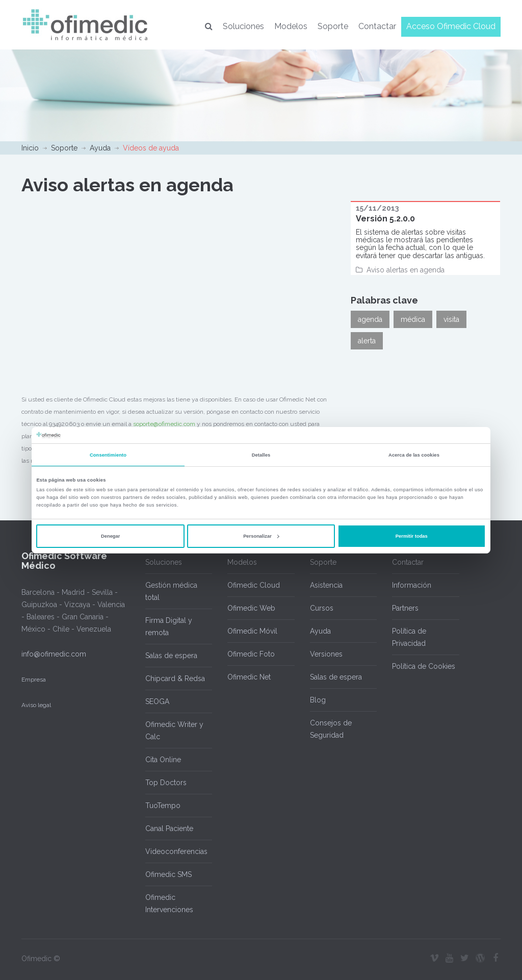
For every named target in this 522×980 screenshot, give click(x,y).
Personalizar (261, 536)
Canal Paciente (169, 828)
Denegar (110, 536)
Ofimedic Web (251, 608)
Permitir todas (412, 536)
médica (413, 319)
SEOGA (157, 701)
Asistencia (326, 585)
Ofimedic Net (249, 677)
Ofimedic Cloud (254, 585)
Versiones (326, 654)
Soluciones (243, 26)
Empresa (34, 680)
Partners (405, 608)
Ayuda (100, 148)
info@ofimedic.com (54, 654)
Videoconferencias (176, 851)
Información (412, 585)
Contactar (377, 26)
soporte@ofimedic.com (164, 424)
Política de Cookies (424, 666)
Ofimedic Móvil (252, 631)
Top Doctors (166, 783)
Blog (318, 700)
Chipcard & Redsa (175, 679)
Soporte (333, 26)
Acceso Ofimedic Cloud (451, 26)
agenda (370, 319)
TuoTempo (163, 806)
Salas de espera (171, 656)
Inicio (30, 148)
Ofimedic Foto (251, 654)
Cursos (322, 608)
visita (451, 319)
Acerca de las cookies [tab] (414, 455)
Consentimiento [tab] (108, 455)
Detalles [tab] (261, 455)
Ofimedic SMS (168, 874)
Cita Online (163, 760)
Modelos (291, 26)
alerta (367, 341)
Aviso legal (36, 705)
